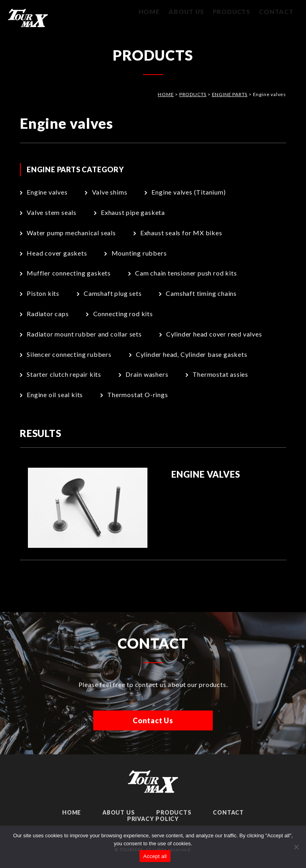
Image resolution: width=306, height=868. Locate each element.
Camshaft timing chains (201, 293)
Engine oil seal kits (55, 395)
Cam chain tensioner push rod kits (186, 273)
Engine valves (47, 192)
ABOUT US (180, 12)
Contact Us (153, 720)
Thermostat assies (220, 374)
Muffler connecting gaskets (69, 273)
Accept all (155, 856)
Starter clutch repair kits (64, 374)
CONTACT (275, 12)
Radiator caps (48, 314)
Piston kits (43, 293)
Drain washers (147, 374)
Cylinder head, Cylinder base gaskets (192, 354)
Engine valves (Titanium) (188, 192)
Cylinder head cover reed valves (214, 334)
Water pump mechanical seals (71, 233)
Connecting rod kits (123, 314)
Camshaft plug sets (113, 293)
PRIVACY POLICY (153, 819)
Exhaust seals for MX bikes (181, 233)
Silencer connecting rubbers (69, 354)
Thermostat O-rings (137, 395)
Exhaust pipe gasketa (133, 212)
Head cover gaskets (57, 253)
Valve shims (110, 192)
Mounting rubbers (139, 253)
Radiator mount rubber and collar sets (84, 334)
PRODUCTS (228, 12)
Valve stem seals (52, 212)
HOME (139, 12)
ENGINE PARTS (230, 94)
